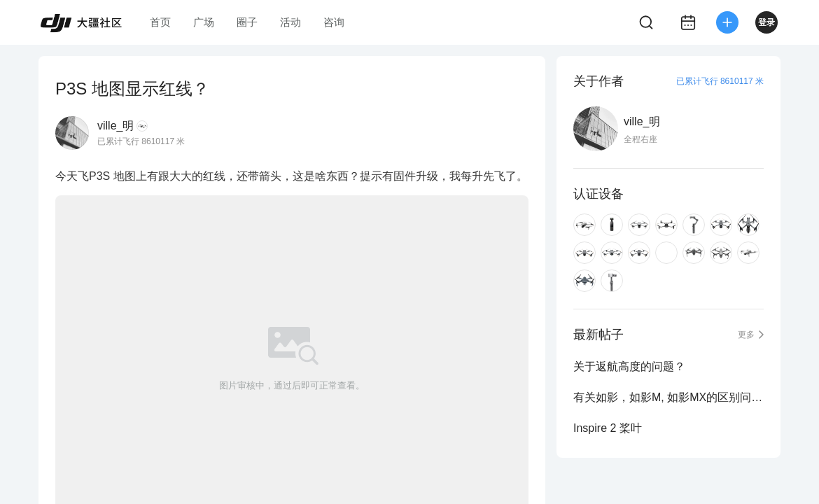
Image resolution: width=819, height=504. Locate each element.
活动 (290, 22)
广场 (204, 22)
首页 (160, 22)
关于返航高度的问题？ (629, 366)
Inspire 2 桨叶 (608, 428)
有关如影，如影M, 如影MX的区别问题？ (668, 397)
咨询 (334, 22)
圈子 (247, 22)
